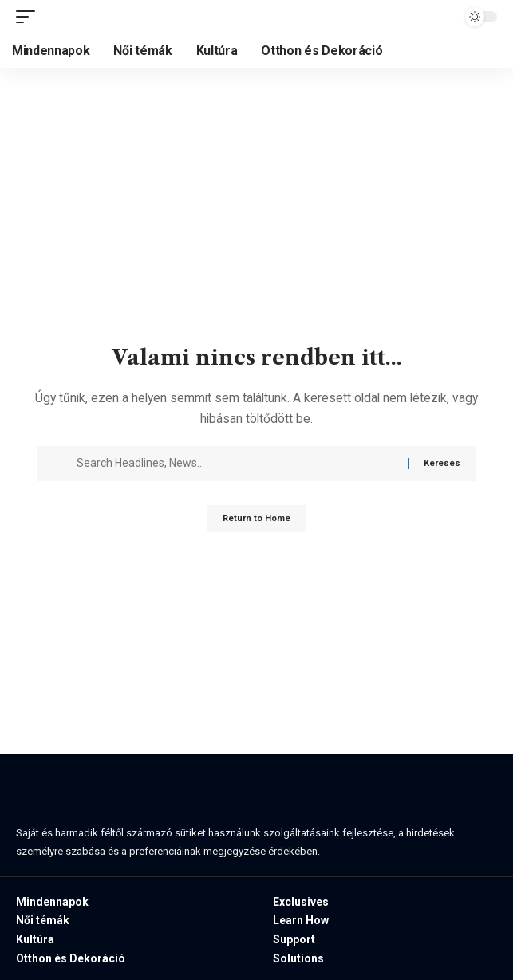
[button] (30, 17)
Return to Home (256, 518)
